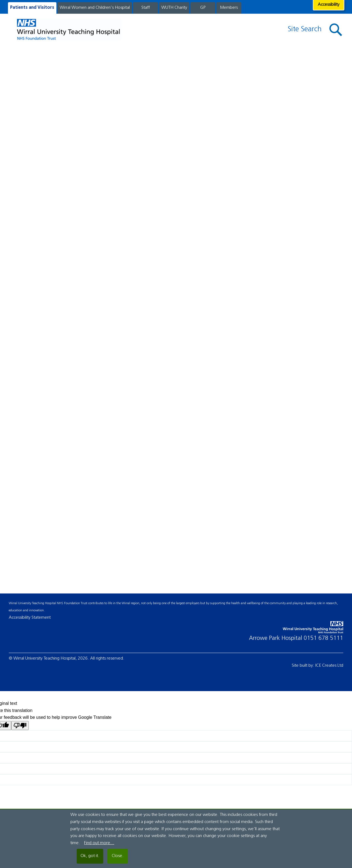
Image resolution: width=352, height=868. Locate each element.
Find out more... (99, 843)
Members (229, 8)
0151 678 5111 (324, 638)
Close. (118, 856)
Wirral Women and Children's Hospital (95, 8)
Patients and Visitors (32, 8)
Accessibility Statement (30, 618)
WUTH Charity (174, 8)
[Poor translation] (20, 726)
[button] (336, 30)
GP (203, 8)
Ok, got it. (90, 856)
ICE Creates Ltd (329, 666)
